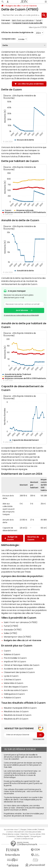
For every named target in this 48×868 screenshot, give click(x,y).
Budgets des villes (13, 6)
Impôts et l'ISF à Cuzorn (15, 662)
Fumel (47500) (11, 626)
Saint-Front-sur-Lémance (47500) (21, 622)
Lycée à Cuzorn (11, 676)
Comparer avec (8, 39)
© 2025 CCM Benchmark (24, 839)
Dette (5, 45)
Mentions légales (23, 836)
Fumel (38, 20)
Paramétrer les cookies (11, 834)
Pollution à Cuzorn (12, 698)
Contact (10, 832)
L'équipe (23, 830)
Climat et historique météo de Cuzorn (22, 665)
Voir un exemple (38, 739)
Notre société (32, 830)
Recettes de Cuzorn (36, 538)
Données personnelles (33, 832)
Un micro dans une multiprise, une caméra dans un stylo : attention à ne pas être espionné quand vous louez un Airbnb (24, 808)
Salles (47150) (10, 633)
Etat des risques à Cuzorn (16, 687)
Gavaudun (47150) (13, 630)
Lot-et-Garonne (30, 6)
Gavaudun (6, 23)
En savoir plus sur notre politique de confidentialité (21, 315)
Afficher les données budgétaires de (17, 32)
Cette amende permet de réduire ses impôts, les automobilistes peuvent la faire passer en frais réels (23, 765)
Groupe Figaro (36, 836)
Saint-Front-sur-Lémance (23, 20)
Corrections (11, 836)
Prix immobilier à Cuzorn (15, 658)
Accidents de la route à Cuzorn (18, 669)
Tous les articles (35, 834)
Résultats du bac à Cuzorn (16, 711)
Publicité (41, 830)
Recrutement (19, 832)
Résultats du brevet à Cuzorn (18, 715)
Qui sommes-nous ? (11, 830)
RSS (44, 834)
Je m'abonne (22, 310)
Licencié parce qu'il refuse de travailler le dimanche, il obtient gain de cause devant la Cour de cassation (23, 757)
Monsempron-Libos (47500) (17, 637)
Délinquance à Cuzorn (14, 694)
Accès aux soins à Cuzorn (16, 690)
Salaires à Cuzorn (12, 654)
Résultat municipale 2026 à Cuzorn (20, 708)
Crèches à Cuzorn (12, 680)
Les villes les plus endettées (31, 84)
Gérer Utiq (24, 834)
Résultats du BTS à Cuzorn (16, 719)
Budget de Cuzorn (11, 538)
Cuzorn (7, 651)
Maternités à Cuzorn (14, 683)
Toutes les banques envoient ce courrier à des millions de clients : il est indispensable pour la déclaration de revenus (23, 800)
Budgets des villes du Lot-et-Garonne (23, 640)
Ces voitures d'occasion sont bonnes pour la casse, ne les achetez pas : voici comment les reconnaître (23, 792)
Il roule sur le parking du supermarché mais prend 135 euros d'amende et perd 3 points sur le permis (23, 783)
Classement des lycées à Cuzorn (19, 672)
